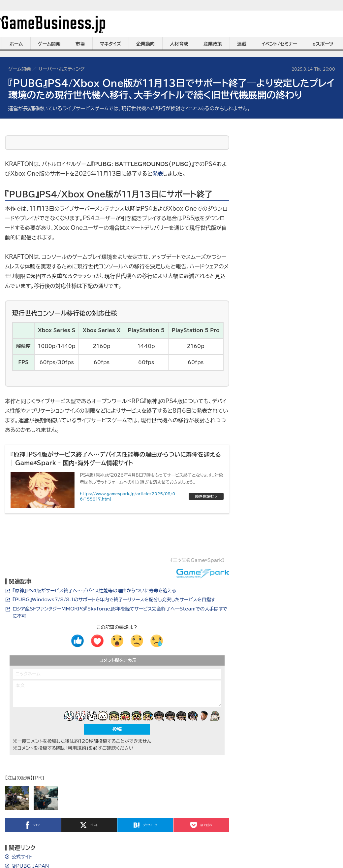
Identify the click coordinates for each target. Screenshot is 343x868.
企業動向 (145, 44)
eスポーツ (323, 44)
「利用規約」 (77, 748)
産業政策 (213, 44)
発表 (158, 174)
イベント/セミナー (280, 44)
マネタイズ (110, 44)
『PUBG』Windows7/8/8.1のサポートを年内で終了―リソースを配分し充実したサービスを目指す (114, 600)
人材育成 (179, 44)
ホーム (16, 44)
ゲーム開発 (49, 44)
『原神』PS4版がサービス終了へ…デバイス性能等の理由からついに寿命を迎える (94, 591)
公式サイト (22, 857)
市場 (80, 44)
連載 (242, 44)
